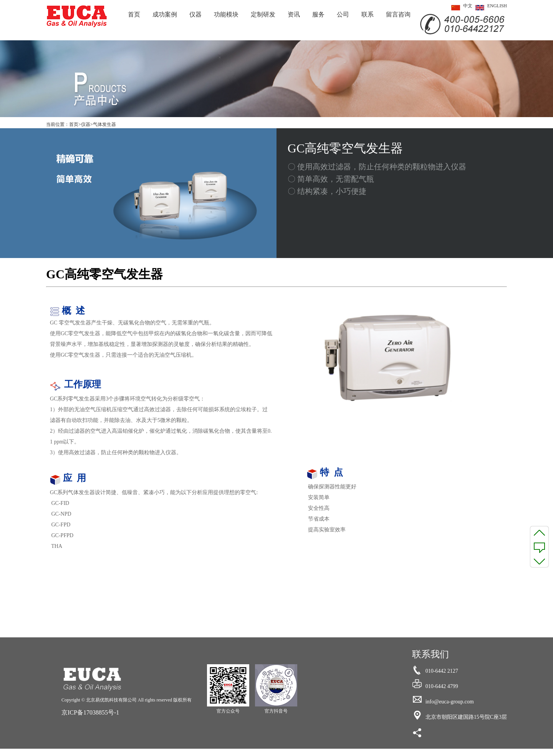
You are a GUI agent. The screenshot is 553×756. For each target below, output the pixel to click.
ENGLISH (490, 8)
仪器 (195, 14)
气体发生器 (104, 124)
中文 (460, 8)
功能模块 (226, 14)
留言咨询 (398, 14)
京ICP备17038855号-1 (90, 712)
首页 (134, 14)
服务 (318, 14)
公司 (343, 14)
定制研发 (263, 14)
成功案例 (165, 14)
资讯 (294, 14)
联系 (368, 14)
